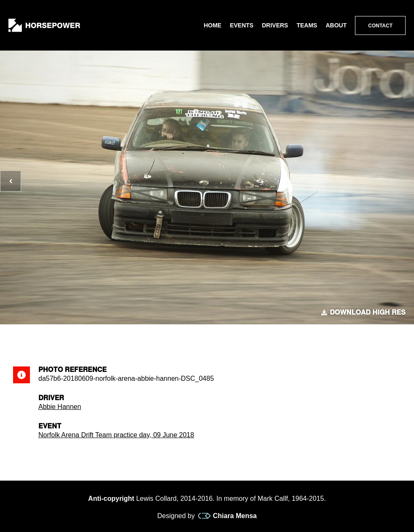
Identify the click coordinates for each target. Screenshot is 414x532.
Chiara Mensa (227, 516)
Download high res (363, 313)
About (336, 25)
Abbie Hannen (60, 407)
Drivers (275, 25)
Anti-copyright (111, 499)
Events (242, 25)
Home (212, 25)
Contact (380, 26)
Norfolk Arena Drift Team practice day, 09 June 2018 (116, 435)
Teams (307, 25)
